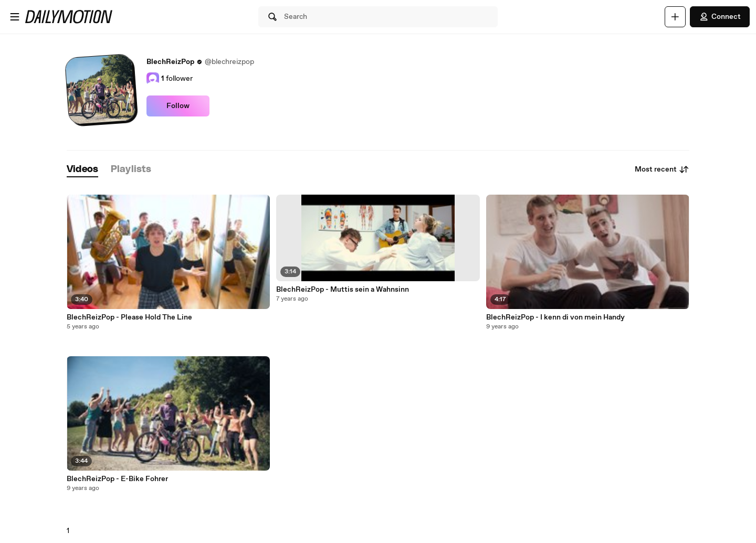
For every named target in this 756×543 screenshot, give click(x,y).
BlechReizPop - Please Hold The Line (129, 317)
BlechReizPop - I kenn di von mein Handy (555, 317)
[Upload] (675, 17)
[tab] (82, 170)
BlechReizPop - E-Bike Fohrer (117, 479)
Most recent (662, 169)
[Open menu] (15, 17)
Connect (720, 17)
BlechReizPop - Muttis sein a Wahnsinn (343, 290)
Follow (178, 106)
